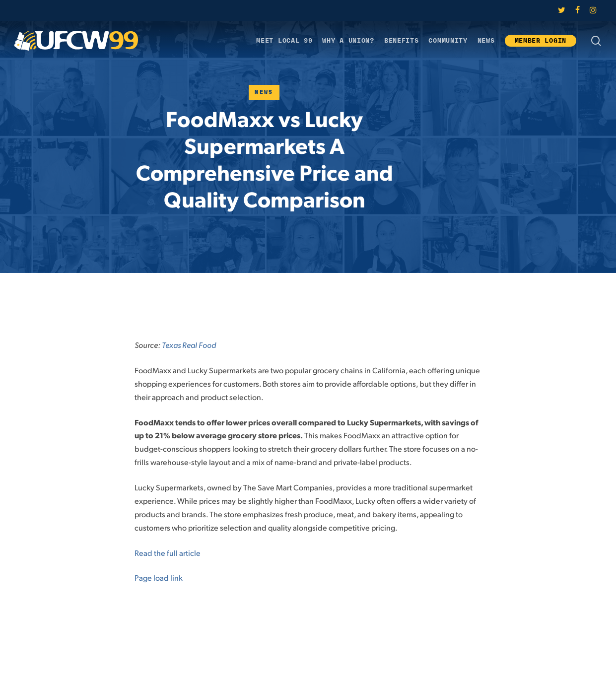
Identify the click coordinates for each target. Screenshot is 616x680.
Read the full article (168, 553)
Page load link (159, 578)
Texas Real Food (189, 345)
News (264, 92)
